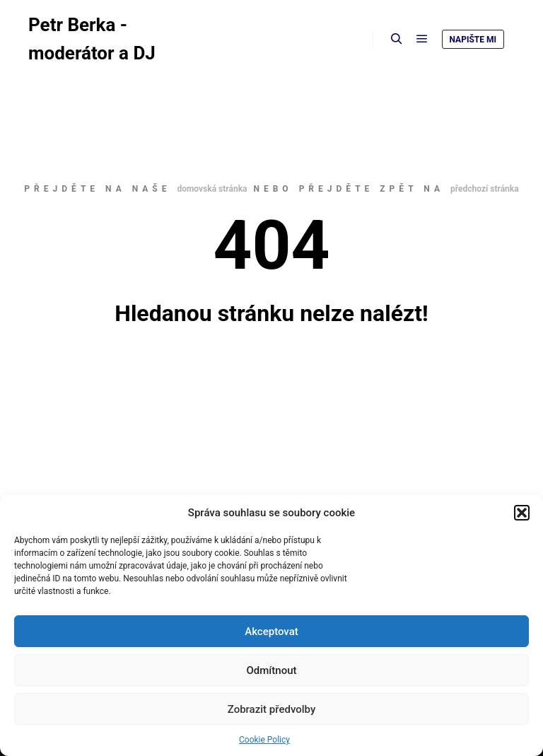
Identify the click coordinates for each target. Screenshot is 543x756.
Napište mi (473, 40)
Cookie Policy (264, 740)
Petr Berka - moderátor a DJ (92, 39)
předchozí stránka (485, 189)
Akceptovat (271, 632)
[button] (522, 513)
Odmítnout (272, 670)
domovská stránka (212, 189)
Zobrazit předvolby (272, 709)
